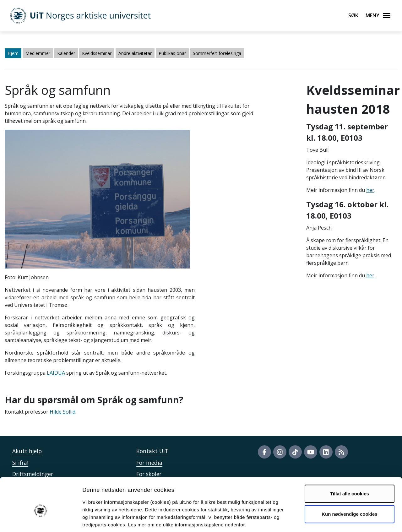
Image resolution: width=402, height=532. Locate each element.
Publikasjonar (172, 53)
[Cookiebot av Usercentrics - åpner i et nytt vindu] (41, 520)
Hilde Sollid (62, 412)
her (370, 190)
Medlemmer (38, 53)
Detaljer (334, 520)
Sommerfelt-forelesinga (217, 53)
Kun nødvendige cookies (350, 483)
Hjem (13, 53)
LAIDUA (56, 373)
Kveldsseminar (97, 53)
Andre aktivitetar (135, 53)
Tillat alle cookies (350, 463)
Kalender (66, 53)
